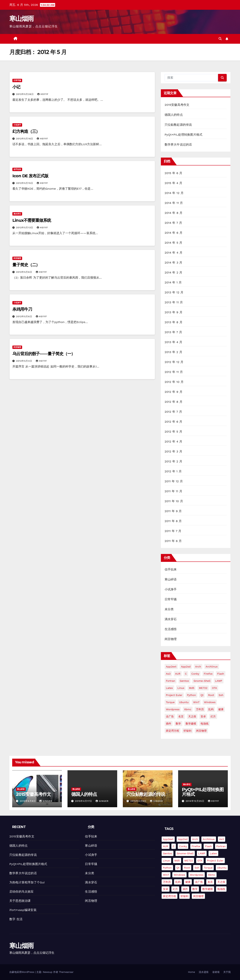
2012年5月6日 (25, 272)
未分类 (169, 609)
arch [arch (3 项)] (198, 667)
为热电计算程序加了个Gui (27, 882)
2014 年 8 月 (174, 213)
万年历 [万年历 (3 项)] (200, 709)
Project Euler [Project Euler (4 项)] (174, 695)
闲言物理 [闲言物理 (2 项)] (201, 731)
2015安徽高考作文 (177, 105)
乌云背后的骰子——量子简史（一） (44, 354)
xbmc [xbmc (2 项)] (188, 709)
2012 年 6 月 (174, 422)
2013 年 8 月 (174, 322)
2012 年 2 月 (174, 461)
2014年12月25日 (195, 801)
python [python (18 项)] (191, 695)
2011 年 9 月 (173, 511)
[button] (220, 39)
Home (192, 972)
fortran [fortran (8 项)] (171, 681)
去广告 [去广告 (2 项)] (170, 716)
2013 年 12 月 (174, 292)
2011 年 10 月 (174, 501)
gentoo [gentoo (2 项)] (184, 681)
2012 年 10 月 (174, 382)
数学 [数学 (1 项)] (178, 724)
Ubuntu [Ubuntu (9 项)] (184, 702)
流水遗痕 (204, 972)
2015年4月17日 (84, 801)
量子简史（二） (26, 265)
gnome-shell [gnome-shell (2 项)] (202, 681)
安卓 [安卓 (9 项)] (203, 716)
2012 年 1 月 (173, 471)
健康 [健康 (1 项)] (221, 709)
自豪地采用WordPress (22, 972)
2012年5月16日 (25, 139)
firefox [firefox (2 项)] (208, 674)
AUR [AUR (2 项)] (178, 674)
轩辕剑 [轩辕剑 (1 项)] (187, 731)
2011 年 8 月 (173, 521)
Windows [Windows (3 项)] (210, 702)
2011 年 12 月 (174, 481)
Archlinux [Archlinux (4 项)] (212, 667)
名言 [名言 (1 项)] (181, 716)
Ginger (46, 801)
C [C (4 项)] (186, 674)
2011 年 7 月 (173, 531)
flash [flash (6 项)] (221, 674)
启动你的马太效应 (22, 892)
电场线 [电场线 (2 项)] (205, 724)
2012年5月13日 (25, 228)
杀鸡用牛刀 (22, 309)
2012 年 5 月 (174, 432)
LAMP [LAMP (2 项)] (219, 681)
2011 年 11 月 (174, 491)
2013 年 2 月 (174, 352)
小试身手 (17, 125)
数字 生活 (16, 919)
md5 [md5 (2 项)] (192, 688)
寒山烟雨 (21, 19)
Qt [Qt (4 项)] (202, 695)
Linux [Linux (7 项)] (181, 688)
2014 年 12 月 (174, 193)
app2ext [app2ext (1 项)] (171, 667)
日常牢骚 (17, 80)
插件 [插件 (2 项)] (169, 724)
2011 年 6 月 (173, 541)
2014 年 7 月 (173, 223)
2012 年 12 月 (174, 362)
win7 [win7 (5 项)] (196, 702)
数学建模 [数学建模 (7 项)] (191, 724)
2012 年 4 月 (174, 442)
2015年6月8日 (28, 801)
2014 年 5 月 (174, 243)
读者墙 (216, 972)
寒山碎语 (171, 579)
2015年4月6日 (139, 801)
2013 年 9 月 (174, 312)
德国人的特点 (174, 115)
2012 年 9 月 (174, 392)
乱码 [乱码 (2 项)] (211, 709)
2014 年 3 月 (174, 263)
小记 (16, 87)
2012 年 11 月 (174, 372)
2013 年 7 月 (173, 332)
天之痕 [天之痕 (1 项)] (192, 716)
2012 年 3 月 (174, 451)
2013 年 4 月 (174, 342)
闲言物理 (17, 258)
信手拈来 (17, 169)
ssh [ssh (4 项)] (221, 695)
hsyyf (43, 94)
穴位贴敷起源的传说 (178, 125)
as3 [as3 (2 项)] (168, 674)
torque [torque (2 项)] (170, 702)
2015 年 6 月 (174, 173)
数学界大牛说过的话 (178, 145)
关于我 (227, 972)
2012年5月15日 (25, 183)
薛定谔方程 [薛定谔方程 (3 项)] (172, 731)
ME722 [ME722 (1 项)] (203, 688)
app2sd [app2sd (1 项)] (186, 667)
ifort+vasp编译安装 (23, 910)
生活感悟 (171, 629)
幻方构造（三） (26, 131)
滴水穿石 (17, 214)
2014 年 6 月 (174, 233)
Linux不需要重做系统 (32, 220)
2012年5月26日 (25, 94)
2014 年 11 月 (174, 203)
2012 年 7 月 (173, 412)
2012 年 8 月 (174, 402)
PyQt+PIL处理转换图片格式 (184, 135)
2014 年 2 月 (174, 272)
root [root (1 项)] (211, 695)
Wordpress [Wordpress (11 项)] (173, 709)
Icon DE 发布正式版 (30, 176)
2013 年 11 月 (174, 302)
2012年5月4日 (25, 361)
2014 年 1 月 (173, 282)
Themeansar (66, 972)
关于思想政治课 (20, 901)
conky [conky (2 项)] (195, 674)
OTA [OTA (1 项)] (214, 688)
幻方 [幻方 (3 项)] (213, 716)
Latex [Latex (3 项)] (169, 688)
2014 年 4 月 (174, 253)
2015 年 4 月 (174, 183)
